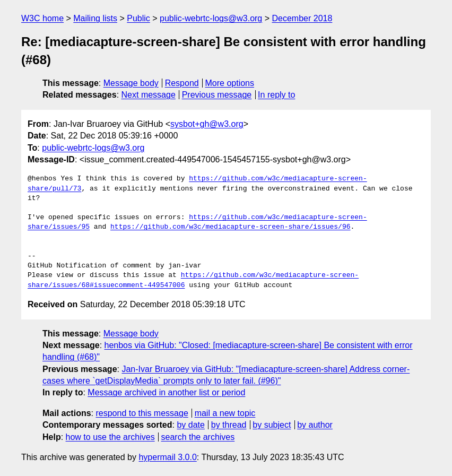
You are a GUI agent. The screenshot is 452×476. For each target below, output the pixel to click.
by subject (272, 425)
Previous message (217, 95)
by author (315, 425)
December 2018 (302, 18)
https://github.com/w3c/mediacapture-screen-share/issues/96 (230, 227)
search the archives (198, 437)
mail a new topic (225, 413)
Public (138, 18)
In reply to (276, 95)
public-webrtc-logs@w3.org (211, 18)
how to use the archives (110, 437)
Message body (131, 83)
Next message (149, 95)
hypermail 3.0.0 (167, 457)
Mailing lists (95, 18)
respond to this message (142, 413)
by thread (229, 425)
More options (230, 83)
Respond (182, 83)
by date (190, 425)
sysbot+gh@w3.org (207, 124)
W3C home (42, 18)
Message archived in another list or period (166, 392)
